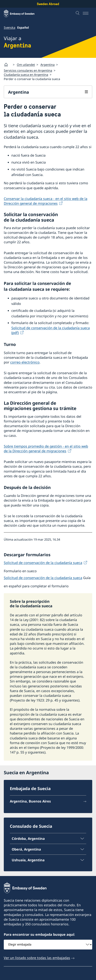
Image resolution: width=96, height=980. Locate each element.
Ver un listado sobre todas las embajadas (37, 958)
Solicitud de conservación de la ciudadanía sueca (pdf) (51, 330)
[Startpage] (8, 65)
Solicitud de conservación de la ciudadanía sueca (43, 563)
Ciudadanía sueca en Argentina (26, 75)
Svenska (10, 28)
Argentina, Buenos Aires (30, 801)
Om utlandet (26, 65)
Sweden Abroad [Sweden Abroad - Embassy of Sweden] (48, 4)
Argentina (48, 65)
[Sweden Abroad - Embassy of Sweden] (23, 13)
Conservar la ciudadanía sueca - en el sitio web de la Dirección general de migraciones (46, 201)
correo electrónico (25, 362)
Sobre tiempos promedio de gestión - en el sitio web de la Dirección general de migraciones (46, 449)
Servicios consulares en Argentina (28, 70)
